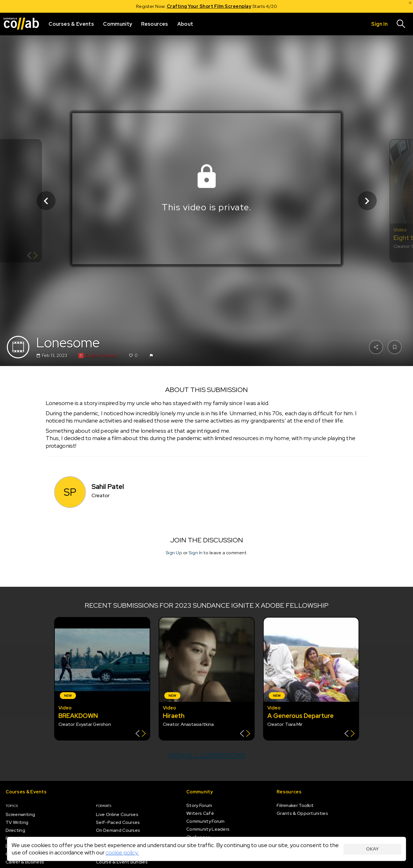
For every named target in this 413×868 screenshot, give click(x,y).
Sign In (196, 553)
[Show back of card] (32, 256)
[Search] (401, 24)
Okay (372, 849)
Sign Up (174, 553)
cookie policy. (122, 852)
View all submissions (206, 755)
